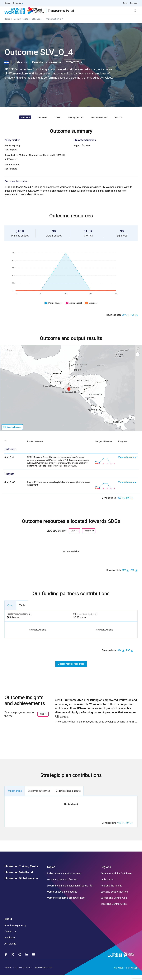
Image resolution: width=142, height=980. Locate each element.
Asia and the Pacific (111, 891)
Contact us (10, 936)
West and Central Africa (114, 909)
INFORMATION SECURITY (44, 973)
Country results (21, 24)
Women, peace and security (62, 897)
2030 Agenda (100, 13)
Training (134, 3)
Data (125, 3)
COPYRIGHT (120, 973)
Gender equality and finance (62, 885)
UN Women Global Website (21, 883)
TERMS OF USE (10, 973)
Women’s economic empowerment (66, 903)
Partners (82, 13)
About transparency (15, 930)
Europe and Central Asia (114, 903)
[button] (69, 395)
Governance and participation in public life (69, 891)
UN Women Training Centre (21, 871)
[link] (128, 467)
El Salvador (37, 24)
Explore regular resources (71, 669)
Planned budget (55, 308)
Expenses (93, 308)
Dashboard (122, 13)
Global (7, 3)
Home (7, 24)
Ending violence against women (64, 878)
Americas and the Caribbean (116, 878)
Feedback (10, 943)
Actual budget (76, 308)
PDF (132, 320)
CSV (124, 320)
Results (67, 13)
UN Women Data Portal (19, 877)
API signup (10, 949)
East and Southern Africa (114, 897)
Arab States (107, 885)
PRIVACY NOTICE (25, 973)
